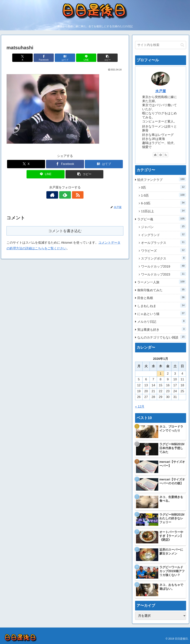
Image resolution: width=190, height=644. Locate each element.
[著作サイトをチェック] (56, 195)
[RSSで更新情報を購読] (73, 195)
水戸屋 (161, 91)
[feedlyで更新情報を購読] (65, 195)
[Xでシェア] (26, 58)
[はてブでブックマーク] (65, 58)
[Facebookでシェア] (45, 58)
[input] (160, 45)
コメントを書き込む (65, 231)
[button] (104, 58)
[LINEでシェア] (85, 58)
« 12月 (140, 407)
